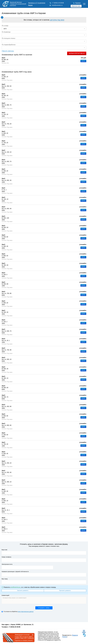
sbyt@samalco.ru (57, 5)
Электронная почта (7, 564)
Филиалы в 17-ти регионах (37, 3)
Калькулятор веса (77, 53)
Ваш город (5, 579)
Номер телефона (6, 557)
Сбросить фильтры (8, 51)
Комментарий (5, 595)
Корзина (78, 3)
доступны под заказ (57, 20)
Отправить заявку (44, 608)
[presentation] (15, 617)
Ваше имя (4, 550)
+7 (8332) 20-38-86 (58, 3)
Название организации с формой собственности (15, 572)
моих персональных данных (26, 612)
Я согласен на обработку (18, 612)
